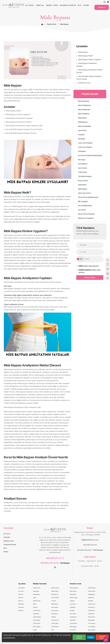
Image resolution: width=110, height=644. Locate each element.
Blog (5, 548)
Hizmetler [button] (40, 5)
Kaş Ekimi (21, 594)
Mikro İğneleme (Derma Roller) (41, 594)
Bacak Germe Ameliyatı (85, 214)
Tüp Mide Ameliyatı (83, 176)
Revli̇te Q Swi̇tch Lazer (39, 601)
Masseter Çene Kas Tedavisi (59, 594)
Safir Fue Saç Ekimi (23, 601)
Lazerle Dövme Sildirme (39, 611)
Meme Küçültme (82, 114)
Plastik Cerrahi (51, 24)
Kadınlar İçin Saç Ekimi (24, 598)
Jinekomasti (81, 172)
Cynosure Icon (55, 620)
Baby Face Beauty (56, 588)
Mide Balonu (81, 118)
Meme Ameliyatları (83, 126)
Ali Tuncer (7, 534)
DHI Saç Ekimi (22, 611)
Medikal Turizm (9, 541)
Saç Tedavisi (21, 588)
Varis (53, 630)
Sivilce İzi (35, 607)
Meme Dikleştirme (83, 105)
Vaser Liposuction (83, 193)
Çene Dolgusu (37, 620)
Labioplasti (80, 151)
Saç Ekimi (22, 584)
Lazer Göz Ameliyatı (83, 143)
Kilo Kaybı (80, 160)
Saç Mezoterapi (22, 607)
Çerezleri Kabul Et (79, 637)
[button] (104, 2)
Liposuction (80, 130)
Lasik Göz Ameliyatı (83, 147)
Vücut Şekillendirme (83, 206)
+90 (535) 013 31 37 (55, 558)
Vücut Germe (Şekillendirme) (86, 197)
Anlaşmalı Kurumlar (10, 544)
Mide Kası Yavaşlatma (84, 218)
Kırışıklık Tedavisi (56, 627)
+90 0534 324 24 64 (50, 563)
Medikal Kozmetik (40, 584)
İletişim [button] (86, 5)
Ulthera (35, 630)
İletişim (6, 552)
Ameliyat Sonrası (84, 83)
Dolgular (54, 617)
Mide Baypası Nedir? (86, 56)
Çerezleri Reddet (102, 637)
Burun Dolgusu (37, 627)
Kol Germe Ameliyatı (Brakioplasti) (88, 155)
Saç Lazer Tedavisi (23, 591)
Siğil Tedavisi (55, 604)
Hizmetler (7, 537)
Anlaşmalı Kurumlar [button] (68, 5)
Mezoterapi (36, 591)
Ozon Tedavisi (55, 598)
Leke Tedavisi (55, 607)
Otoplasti (80, 135)
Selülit (35, 604)
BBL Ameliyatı (81, 201)
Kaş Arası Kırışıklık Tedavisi (58, 611)
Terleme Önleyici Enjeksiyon (40, 588)
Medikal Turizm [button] (52, 5)
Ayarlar (91, 637)
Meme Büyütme (82, 101)
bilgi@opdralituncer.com (90, 540)
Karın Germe (81, 168)
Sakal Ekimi (21, 604)
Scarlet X (54, 601)
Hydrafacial (36, 614)
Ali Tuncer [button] (30, 5)
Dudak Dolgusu (37, 617)
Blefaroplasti (81, 189)
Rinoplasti (80, 139)
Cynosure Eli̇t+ (37, 623)
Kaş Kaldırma (81, 164)
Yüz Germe (80, 210)
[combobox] (80, 259)
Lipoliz (35, 598)
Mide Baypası (83, 52)
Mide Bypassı (64, 24)
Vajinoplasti (80, 185)
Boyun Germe (81, 181)
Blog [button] (80, 5)
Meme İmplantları (82, 110)
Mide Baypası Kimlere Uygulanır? (90, 60)
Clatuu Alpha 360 (56, 623)
